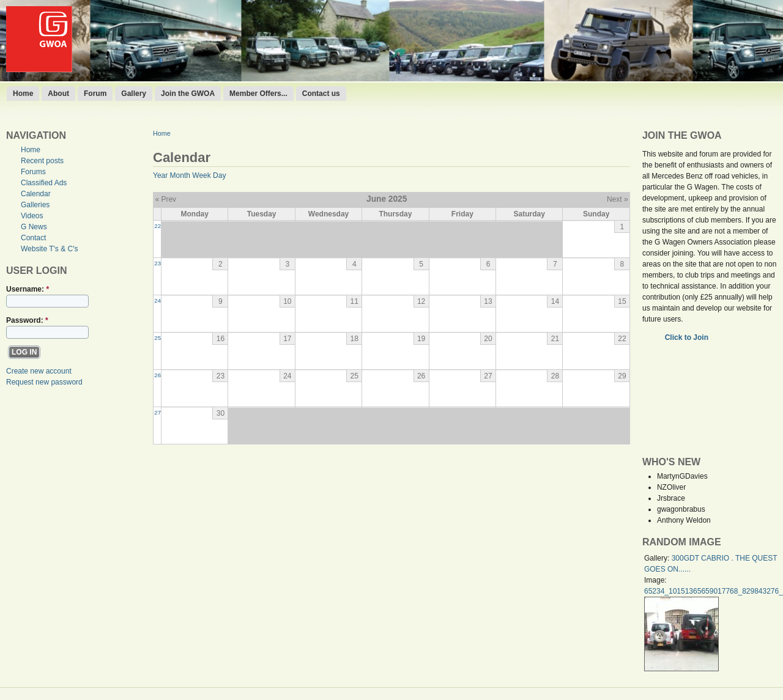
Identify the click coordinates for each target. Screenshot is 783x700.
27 (158, 412)
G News (34, 227)
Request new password (44, 382)
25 (158, 338)
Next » (618, 199)
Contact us (321, 94)
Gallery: (658, 558)
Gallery (134, 94)
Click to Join (688, 337)
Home (23, 94)
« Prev (165, 199)
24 (158, 300)
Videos (32, 216)
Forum (95, 94)
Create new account (39, 371)
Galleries (35, 205)
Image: (655, 580)
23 (158, 263)
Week (201, 175)
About (58, 94)
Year (160, 175)
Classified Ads (44, 183)
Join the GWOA (188, 94)
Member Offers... (258, 94)
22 (158, 226)
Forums (33, 172)
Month (180, 175)
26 (158, 375)
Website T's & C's (50, 249)
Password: (27, 320)
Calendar (36, 194)
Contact (33, 238)
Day (219, 175)
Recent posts (42, 161)
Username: (28, 289)
